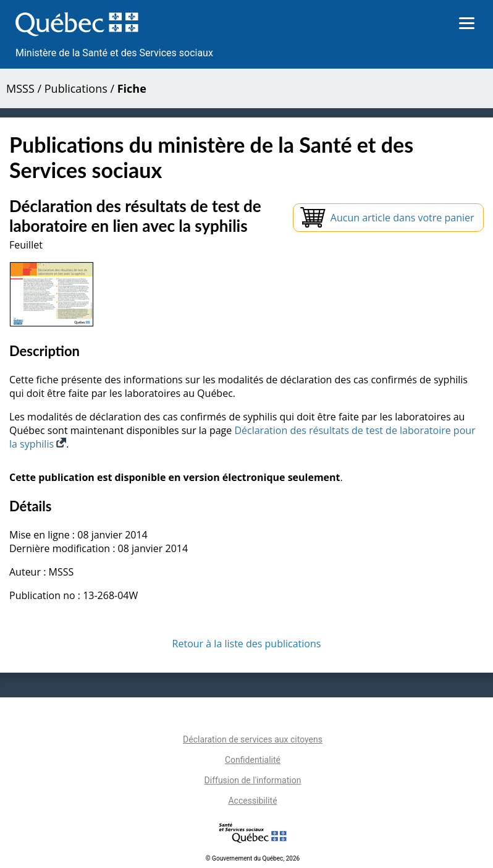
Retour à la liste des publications (247, 644)
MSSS (20, 88)
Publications (76, 88)
